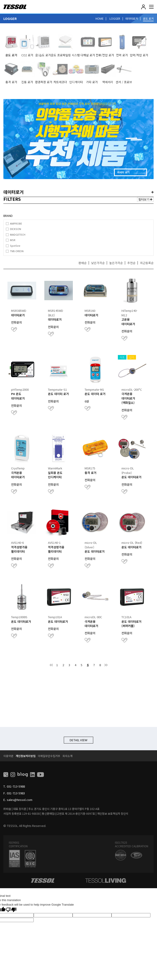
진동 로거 (27, 82)
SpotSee (15, 246)
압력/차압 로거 (139, 55)
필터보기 (145, 199)
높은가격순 (116, 263)
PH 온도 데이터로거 (18, 396)
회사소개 (67, 756)
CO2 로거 (27, 55)
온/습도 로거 (43, 55)
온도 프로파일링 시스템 (65, 55)
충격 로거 (11, 82)
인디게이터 (76, 82)
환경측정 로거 (44, 82)
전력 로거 (122, 55)
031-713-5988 (16, 786)
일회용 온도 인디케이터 (55, 475)
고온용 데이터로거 (128, 322)
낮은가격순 (98, 263)
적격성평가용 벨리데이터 (19, 549)
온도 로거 (148, 18)
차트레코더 (60, 82)
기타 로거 (92, 82)
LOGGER (115, 19)
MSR (13, 240)
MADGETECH (18, 235)
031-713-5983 (16, 793)
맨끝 (106, 665)
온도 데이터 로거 (58, 394)
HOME (99, 19)
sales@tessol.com (20, 800)
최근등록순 (147, 263)
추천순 (131, 263)
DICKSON (15, 229)
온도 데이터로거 (131, 477)
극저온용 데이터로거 (18, 475)
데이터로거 (132, 18)
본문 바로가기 (0, 0)
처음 (51, 665)
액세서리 (108, 82)
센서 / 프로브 (124, 82)
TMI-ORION (17, 251)
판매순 (83, 263)
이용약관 (8, 756)
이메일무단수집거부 (49, 756)
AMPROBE (16, 224)
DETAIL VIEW (78, 740)
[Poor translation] (11, 910)
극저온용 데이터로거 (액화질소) (128, 398)
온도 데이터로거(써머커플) (131, 624)
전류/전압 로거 (105, 55)
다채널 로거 (88, 55)
